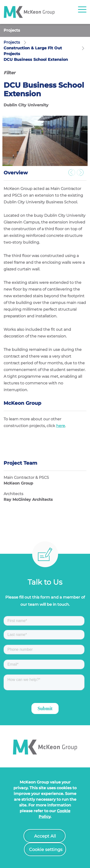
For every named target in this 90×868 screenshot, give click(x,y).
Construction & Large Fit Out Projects (33, 51)
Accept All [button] (45, 836)
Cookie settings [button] (46, 850)
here (61, 426)
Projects (12, 30)
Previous (73, 174)
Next (82, 174)
